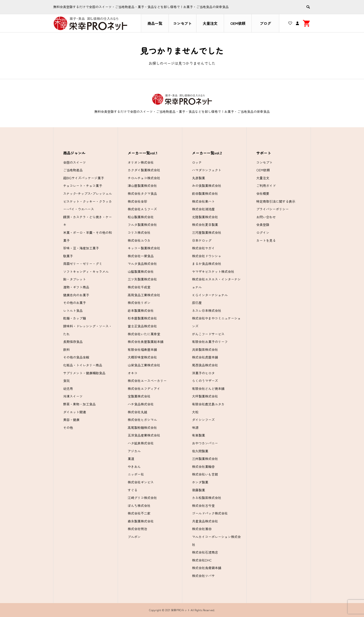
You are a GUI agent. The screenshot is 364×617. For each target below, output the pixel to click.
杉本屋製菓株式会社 (142, 318)
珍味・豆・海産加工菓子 (81, 248)
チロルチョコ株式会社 (144, 178)
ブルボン (134, 537)
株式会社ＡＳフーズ (142, 209)
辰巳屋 (197, 303)
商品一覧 (155, 23)
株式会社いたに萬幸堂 (144, 334)
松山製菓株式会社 (141, 217)
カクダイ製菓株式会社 (144, 170)
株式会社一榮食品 (141, 256)
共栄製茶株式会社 (205, 349)
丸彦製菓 (198, 178)
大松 (195, 412)
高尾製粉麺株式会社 (142, 428)
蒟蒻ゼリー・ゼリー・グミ (83, 264)
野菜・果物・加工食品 (79, 404)
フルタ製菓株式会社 (142, 225)
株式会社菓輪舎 (203, 467)
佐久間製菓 (200, 451)
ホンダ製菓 (200, 482)
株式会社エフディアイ (144, 388)
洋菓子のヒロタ (203, 373)
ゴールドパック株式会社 (210, 513)
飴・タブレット (75, 279)
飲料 (66, 349)
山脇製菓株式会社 (141, 271)
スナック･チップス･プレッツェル (88, 193)
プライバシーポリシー (273, 209)
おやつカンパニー (205, 443)
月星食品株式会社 (205, 521)
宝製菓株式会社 (139, 396)
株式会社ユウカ (139, 240)
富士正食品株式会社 (142, 326)
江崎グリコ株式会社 (142, 498)
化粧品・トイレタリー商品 (83, 365)
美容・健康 (71, 420)
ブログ (265, 23)
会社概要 (263, 193)
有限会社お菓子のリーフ (210, 342)
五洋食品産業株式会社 (144, 435)
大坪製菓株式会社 (205, 396)
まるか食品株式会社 (207, 264)
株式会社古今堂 (203, 506)
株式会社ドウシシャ (207, 256)
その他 (68, 428)
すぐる (133, 490)
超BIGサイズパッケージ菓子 (84, 178)
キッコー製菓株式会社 (144, 248)
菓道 (131, 459)
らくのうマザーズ (205, 381)
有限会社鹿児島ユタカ (208, 404)
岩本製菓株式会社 (141, 310)
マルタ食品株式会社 (142, 264)
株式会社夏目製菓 (205, 225)
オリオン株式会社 (141, 162)
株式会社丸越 (137, 412)
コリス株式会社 (139, 232)
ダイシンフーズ (203, 420)
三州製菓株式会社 (205, 459)
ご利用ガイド (266, 186)
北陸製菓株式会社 (205, 217)
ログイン (263, 232)
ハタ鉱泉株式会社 (141, 443)
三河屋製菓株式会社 (207, 232)
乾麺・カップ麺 (75, 318)
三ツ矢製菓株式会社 (142, 279)
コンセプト (182, 23)
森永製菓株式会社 (141, 521)
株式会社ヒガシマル (142, 420)
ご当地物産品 (73, 170)
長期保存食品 (73, 342)
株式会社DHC (202, 560)
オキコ (133, 373)
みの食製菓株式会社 (207, 186)
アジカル (134, 451)
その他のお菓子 (75, 303)
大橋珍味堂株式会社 (142, 357)
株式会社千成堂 (139, 287)
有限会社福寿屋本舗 (142, 349)
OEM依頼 (238, 23)
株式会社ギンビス (141, 482)
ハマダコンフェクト (207, 170)
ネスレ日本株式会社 (207, 310)
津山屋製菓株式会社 (142, 186)
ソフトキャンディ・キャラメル (86, 271)
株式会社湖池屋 (203, 209)
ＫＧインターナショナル (210, 295)
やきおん (134, 467)
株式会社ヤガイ (203, 248)
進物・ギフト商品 (76, 287)
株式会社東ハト (203, 201)
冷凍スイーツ (73, 396)
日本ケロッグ (202, 240)
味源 (195, 428)
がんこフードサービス (208, 334)
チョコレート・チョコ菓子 (83, 186)
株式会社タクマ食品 (142, 193)
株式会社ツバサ (203, 576)
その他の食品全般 (76, 357)
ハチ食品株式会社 (141, 404)
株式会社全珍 (137, 201)
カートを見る (266, 240)
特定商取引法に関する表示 (276, 201)
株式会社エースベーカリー (147, 381)
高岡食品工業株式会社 (144, 295)
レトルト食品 (73, 310)
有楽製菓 (198, 435)
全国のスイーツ (75, 162)
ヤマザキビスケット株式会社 (213, 271)
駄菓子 (68, 256)
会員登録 (263, 225)
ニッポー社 (136, 474)
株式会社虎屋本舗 (205, 357)
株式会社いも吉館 (205, 474)
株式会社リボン (139, 303)
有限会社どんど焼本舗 (208, 388)
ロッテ (197, 162)
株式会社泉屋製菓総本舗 (146, 342)
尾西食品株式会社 (205, 365)
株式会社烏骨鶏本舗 (207, 568)
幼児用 (68, 388)
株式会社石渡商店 (205, 552)
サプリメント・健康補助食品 (84, 373)
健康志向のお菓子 (76, 295)
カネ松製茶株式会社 (207, 498)
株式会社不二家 (139, 513)
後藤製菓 (198, 490)
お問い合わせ (266, 217)
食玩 (66, 381)
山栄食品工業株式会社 (144, 365)
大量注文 (210, 23)
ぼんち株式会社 (139, 506)
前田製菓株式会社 (205, 193)
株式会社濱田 (202, 529)
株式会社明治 (137, 529)
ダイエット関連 (75, 412)
